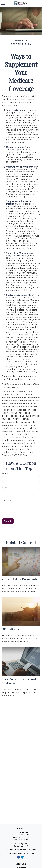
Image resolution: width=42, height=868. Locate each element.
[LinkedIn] (23, 857)
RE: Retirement (12, 629)
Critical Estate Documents (20, 579)
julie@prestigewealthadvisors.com (21, 853)
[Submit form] (8, 521)
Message (6, 501)
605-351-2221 (24, 837)
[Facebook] (19, 857)
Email (5, 487)
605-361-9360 (24, 833)
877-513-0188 (25, 835)
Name (5, 473)
